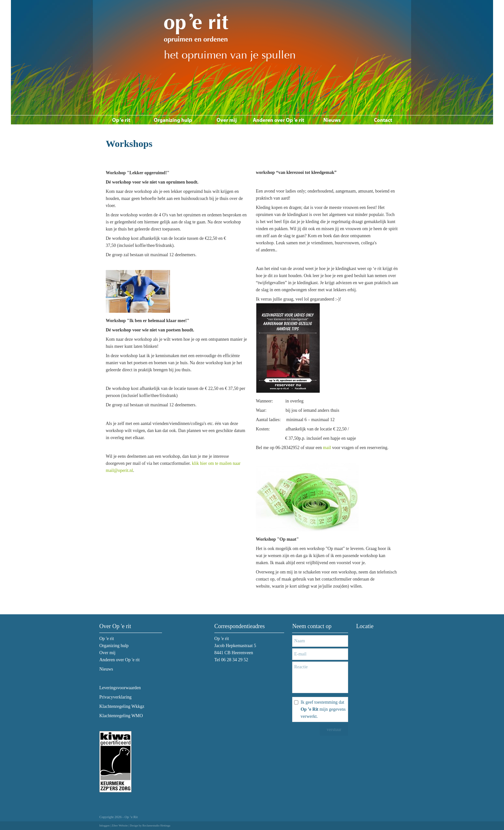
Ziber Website (120, 825)
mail (327, 448)
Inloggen (104, 825)
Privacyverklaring (115, 697)
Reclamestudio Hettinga (156, 825)
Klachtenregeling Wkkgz (122, 706)
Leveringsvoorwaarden (120, 688)
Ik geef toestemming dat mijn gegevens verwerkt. (323, 709)
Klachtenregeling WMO (121, 716)
